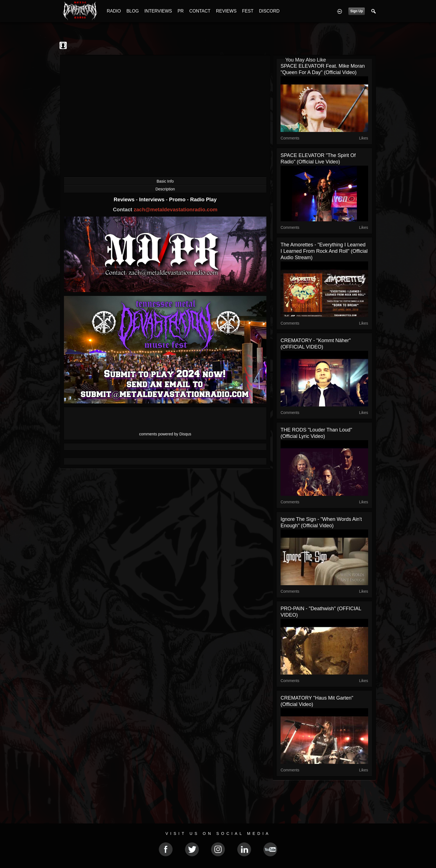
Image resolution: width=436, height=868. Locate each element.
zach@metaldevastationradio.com (176, 209)
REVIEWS (226, 11)
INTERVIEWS (158, 11)
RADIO (114, 11)
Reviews (125, 199)
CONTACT (200, 11)
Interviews (152, 199)
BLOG (133, 11)
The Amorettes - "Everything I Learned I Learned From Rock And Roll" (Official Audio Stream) (324, 251)
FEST (248, 11)
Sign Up (357, 11)
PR (180, 11)
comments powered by (165, 434)
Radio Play (203, 199)
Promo (178, 199)
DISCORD (269, 11)
